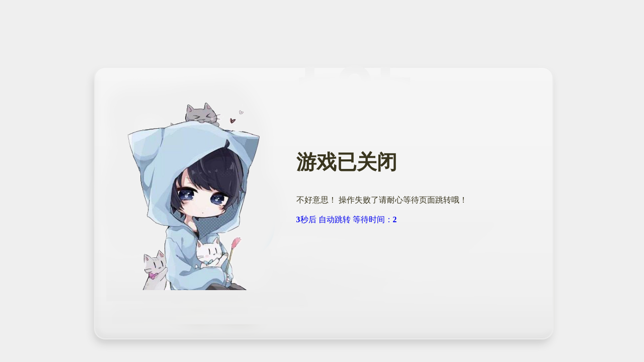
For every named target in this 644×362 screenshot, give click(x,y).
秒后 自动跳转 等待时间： (349, 219)
